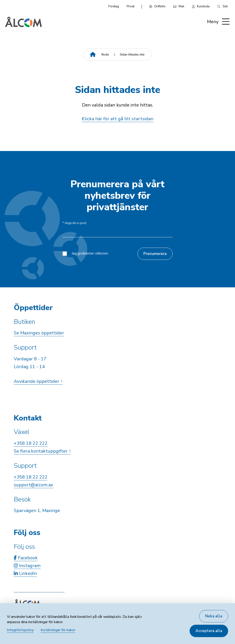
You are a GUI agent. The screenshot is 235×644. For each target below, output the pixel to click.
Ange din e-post (74, 223)
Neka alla (214, 616)
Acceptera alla (209, 631)
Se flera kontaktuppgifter (42, 451)
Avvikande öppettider (38, 381)
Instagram (27, 566)
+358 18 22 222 (31, 443)
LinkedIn (25, 573)
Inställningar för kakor (58, 630)
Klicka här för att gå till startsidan (117, 119)
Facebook (26, 558)
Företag (114, 6)
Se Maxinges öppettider (39, 333)
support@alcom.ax (34, 485)
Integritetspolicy (20, 630)
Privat (131, 6)
